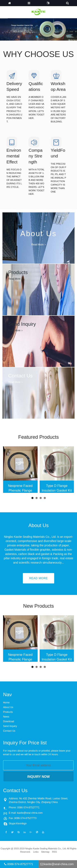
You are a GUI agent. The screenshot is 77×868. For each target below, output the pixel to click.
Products (8, 712)
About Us (8, 707)
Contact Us (9, 731)
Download (9, 721)
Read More (38, 578)
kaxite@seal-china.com (30, 813)
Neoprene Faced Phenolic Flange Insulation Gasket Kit (20, 488)
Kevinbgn (21, 824)
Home (6, 703)
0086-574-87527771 (20, 864)
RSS (55, 852)
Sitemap (45, 852)
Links (36, 852)
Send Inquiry (10, 726)
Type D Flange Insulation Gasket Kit (57, 488)
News (6, 717)
